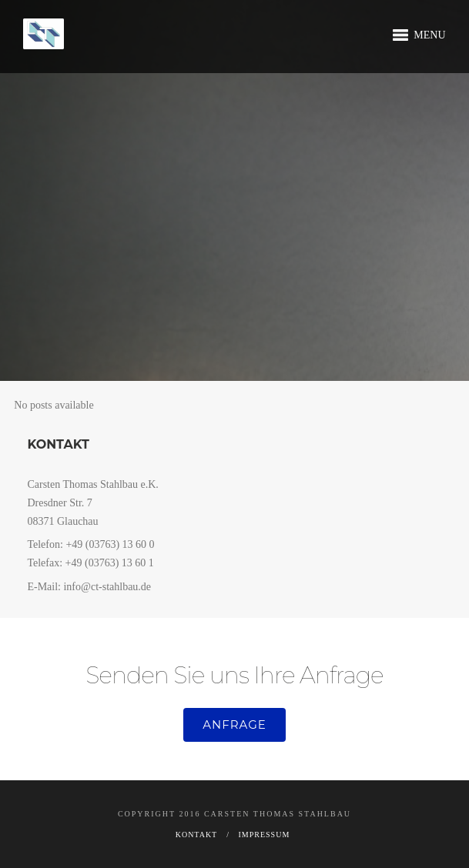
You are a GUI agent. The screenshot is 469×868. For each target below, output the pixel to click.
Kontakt (197, 835)
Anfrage (234, 724)
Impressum (265, 835)
